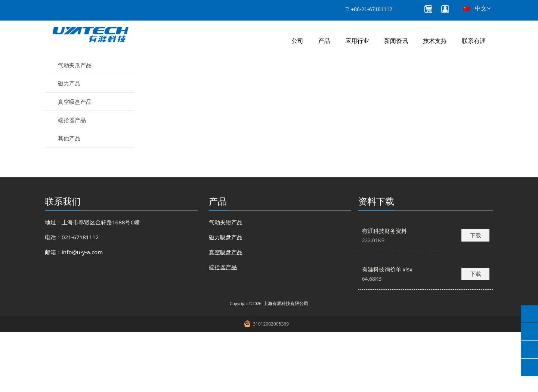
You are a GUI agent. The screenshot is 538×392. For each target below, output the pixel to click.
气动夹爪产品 (75, 125)
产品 (324, 41)
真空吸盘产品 (75, 161)
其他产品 (69, 198)
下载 (476, 295)
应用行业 (357, 41)
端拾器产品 (72, 180)
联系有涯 (474, 41)
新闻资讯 (396, 41)
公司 (297, 41)
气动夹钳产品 (75, 106)
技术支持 (435, 41)
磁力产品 (69, 143)
